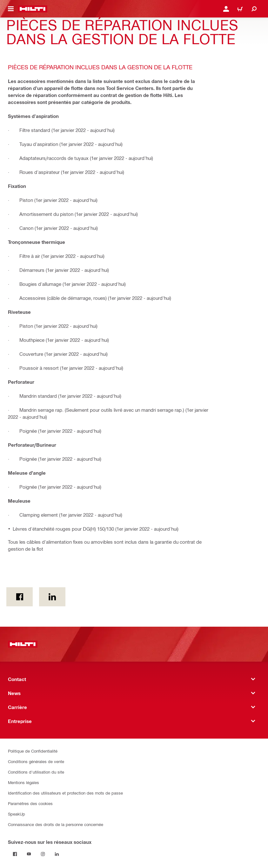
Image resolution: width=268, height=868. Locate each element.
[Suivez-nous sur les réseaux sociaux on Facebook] (15, 854)
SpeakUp (17, 814)
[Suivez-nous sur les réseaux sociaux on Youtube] (29, 854)
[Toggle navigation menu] (11, 9)
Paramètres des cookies (30, 803)
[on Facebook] (20, 597)
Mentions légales (23, 782)
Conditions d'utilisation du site (36, 772)
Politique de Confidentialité (33, 751)
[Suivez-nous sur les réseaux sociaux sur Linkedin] (57, 854)
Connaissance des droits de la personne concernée (56, 824)
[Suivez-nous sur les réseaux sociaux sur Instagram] (43, 854)
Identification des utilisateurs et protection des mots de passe (65, 793)
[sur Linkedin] (52, 597)
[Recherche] (254, 9)
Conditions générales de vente (36, 761)
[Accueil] (33, 9)
